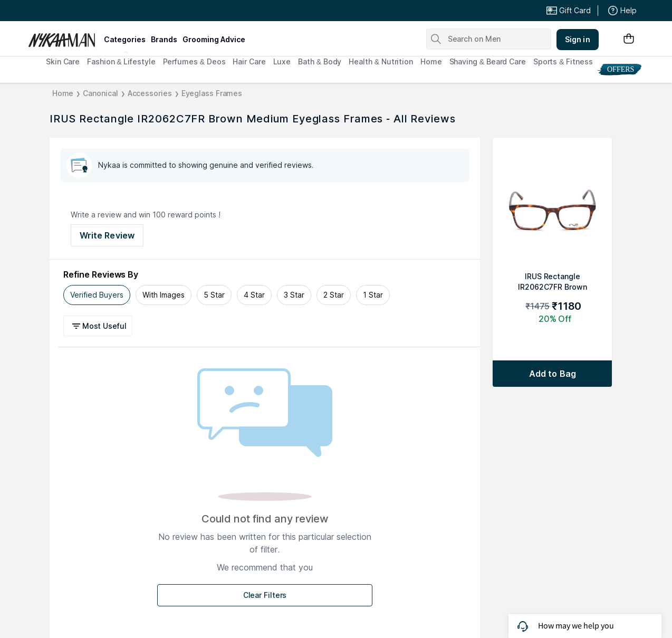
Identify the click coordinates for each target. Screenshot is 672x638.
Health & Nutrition (381, 61)
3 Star (294, 295)
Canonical (100, 93)
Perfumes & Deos (194, 61)
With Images (164, 295)
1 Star (373, 295)
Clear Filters (265, 595)
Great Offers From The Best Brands (105, 11)
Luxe (282, 61)
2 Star (334, 295)
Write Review (107, 235)
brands (164, 39)
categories (125, 39)
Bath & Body (320, 61)
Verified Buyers (97, 295)
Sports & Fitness (563, 61)
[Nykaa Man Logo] (65, 36)
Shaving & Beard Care (488, 61)
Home (431, 61)
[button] (99, 326)
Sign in (578, 39)
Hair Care (249, 61)
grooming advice (214, 39)
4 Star (254, 295)
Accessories (150, 93)
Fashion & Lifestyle (121, 61)
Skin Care (63, 61)
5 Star (214, 295)
